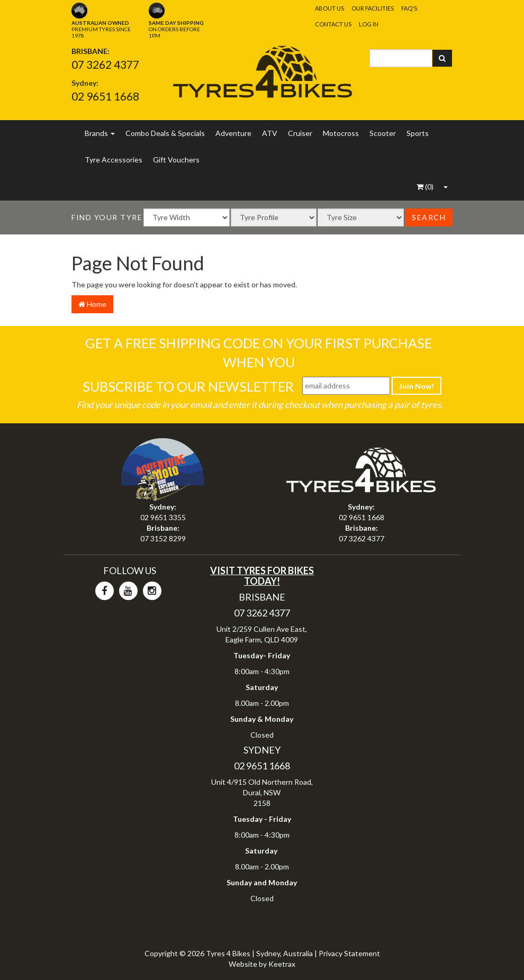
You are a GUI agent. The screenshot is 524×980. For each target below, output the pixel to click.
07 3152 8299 (163, 538)
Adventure (233, 133)
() (425, 187)
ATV (270, 133)
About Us (329, 8)
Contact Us (333, 24)
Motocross (341, 133)
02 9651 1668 (105, 96)
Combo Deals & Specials (165, 133)
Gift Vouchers (176, 160)
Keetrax (282, 964)
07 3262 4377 (105, 64)
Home (92, 304)
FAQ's (409, 8)
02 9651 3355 (163, 517)
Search (429, 217)
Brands (100, 133)
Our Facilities (373, 8)
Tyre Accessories (114, 160)
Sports (418, 133)
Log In (369, 24)
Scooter (383, 133)
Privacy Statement (349, 953)
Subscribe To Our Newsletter (188, 386)
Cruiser (300, 133)
